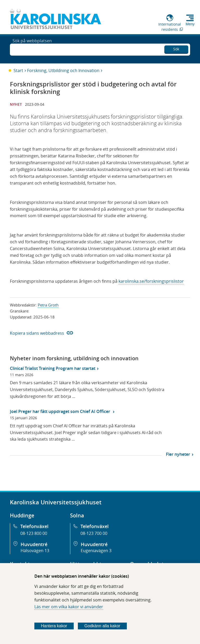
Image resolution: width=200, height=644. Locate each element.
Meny (190, 24)
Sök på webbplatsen (32, 49)
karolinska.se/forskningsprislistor (151, 281)
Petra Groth (48, 305)
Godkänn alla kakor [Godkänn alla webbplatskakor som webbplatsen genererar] (102, 626)
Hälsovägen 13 (35, 551)
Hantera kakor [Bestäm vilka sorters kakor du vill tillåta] (54, 626)
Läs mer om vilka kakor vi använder (69, 607)
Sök (176, 48)
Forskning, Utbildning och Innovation (63, 70)
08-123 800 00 (34, 533)
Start (18, 70)
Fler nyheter (178, 454)
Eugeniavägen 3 (96, 551)
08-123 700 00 (94, 533)
